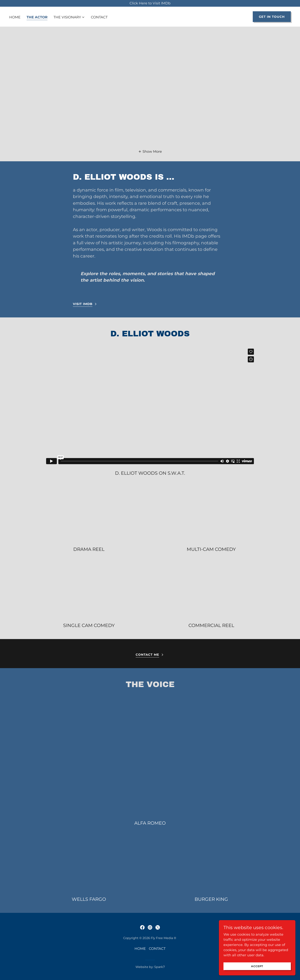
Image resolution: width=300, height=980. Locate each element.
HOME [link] (15, 17)
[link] (142, 927)
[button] (69, 17)
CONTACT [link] (99, 17)
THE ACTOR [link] (37, 17)
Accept (257, 966)
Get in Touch (272, 17)
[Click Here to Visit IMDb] (150, 3)
